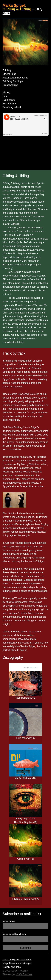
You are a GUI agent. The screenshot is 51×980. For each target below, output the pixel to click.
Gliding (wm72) (26, 859)
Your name (9, 921)
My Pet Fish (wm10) (25, 778)
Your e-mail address (14, 934)
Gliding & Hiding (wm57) (25, 899)
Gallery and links (12, 967)
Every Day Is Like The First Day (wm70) (26, 820)
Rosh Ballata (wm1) (26, 698)
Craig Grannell (24, 974)
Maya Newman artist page (17, 963)
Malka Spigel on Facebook (17, 960)
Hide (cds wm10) (26, 738)
